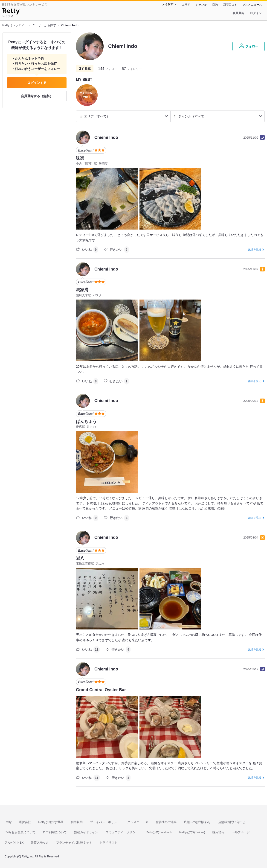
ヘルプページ (241, 832)
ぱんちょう (86, 422)
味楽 (80, 158)
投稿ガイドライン (86, 832)
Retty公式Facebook (159, 832)
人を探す (168, 4)
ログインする (37, 83)
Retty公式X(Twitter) (192, 832)
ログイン (256, 13)
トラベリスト (108, 843)
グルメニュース (252, 5)
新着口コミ (230, 5)
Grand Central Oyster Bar (101, 690)
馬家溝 (82, 290)
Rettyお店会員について (20, 832)
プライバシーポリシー (105, 822)
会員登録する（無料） (37, 96)
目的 (215, 5)
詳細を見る (255, 250)
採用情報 (218, 832)
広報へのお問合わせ (197, 822)
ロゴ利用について (55, 832)
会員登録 (238, 13)
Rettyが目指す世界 (51, 822)
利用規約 (77, 822)
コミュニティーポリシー (122, 832)
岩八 (80, 558)
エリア (186, 5)
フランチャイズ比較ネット (74, 843)
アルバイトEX (14, 843)
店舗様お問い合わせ (232, 822)
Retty (8, 822)
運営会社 (25, 822)
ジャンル (201, 5)
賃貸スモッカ (40, 843)
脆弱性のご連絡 (166, 822)
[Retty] (11, 12)
